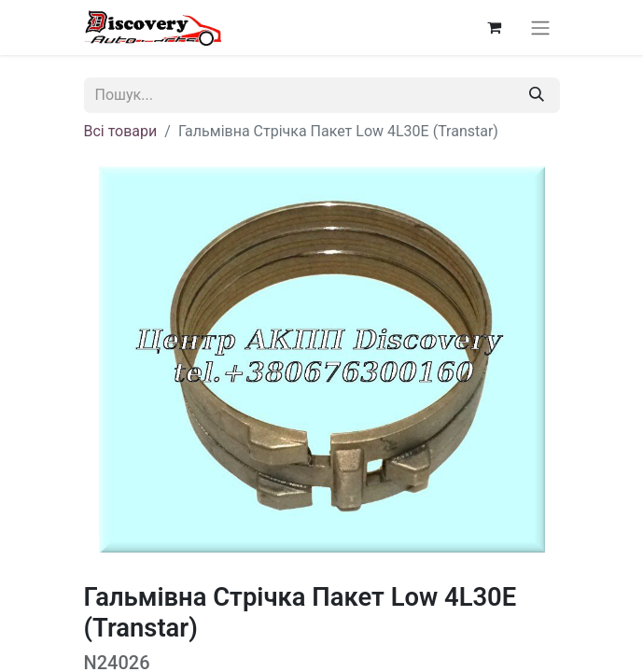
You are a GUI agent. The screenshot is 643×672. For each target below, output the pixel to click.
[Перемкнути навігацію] (540, 28)
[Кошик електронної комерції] (495, 27)
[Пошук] (537, 95)
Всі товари (121, 131)
